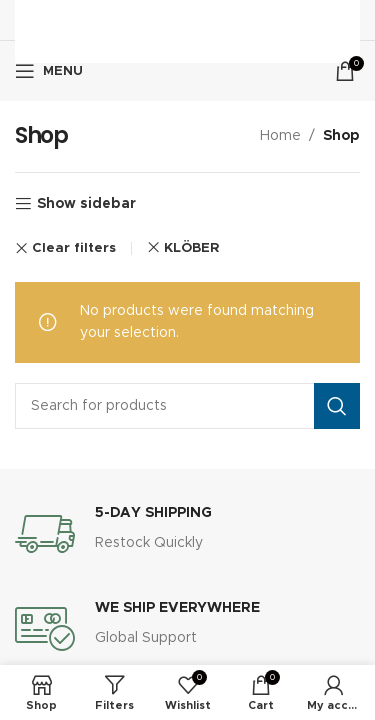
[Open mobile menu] (49, 71)
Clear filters (74, 248)
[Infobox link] (187, 534)
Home (280, 136)
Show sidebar (86, 204)
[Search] (187, 406)
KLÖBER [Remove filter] (191, 248)
